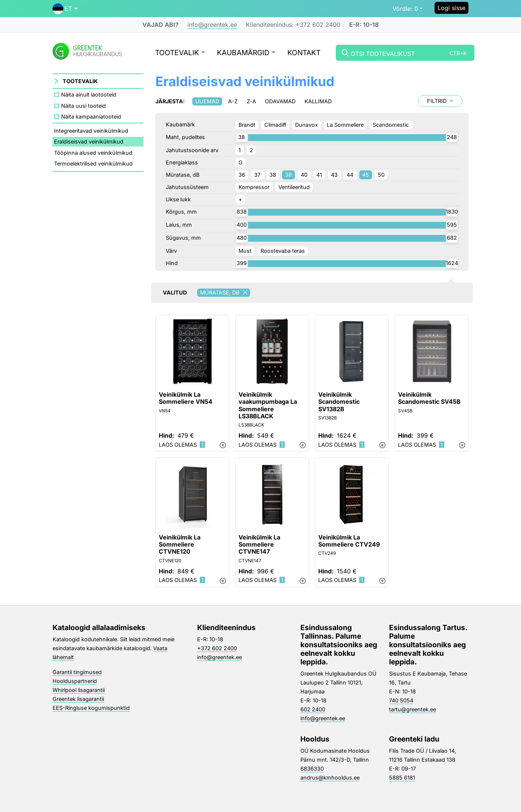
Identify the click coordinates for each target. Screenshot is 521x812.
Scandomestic (391, 125)
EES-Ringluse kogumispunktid (91, 708)
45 (366, 175)
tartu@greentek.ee (413, 709)
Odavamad (280, 101)
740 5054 (401, 700)
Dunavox (307, 125)
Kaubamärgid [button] (246, 53)
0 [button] (405, 9)
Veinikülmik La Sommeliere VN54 (186, 398)
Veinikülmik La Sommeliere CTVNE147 (259, 545)
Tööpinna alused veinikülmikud (93, 153)
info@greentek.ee (212, 25)
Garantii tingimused (77, 672)
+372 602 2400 (217, 648)
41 (319, 175)
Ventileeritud (294, 187)
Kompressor (254, 187)
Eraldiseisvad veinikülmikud (89, 141)
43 (334, 175)
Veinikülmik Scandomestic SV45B (429, 398)
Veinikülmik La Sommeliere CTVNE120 (180, 545)
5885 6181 (402, 778)
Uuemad (207, 101)
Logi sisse (451, 8)
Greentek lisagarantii (78, 699)
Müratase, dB (225, 293)
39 (288, 175)
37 (257, 175)
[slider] (241, 137)
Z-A (251, 101)
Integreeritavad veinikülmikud (91, 131)
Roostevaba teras (283, 251)
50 (381, 175)
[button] (65, 9)
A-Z (233, 101)
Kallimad (318, 101)
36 (242, 175)
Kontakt (304, 53)
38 (273, 175)
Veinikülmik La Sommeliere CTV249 (349, 541)
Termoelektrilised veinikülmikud (93, 163)
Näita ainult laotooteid (89, 95)
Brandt (247, 125)
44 (350, 175)
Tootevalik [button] (180, 53)
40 (304, 175)
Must (245, 251)
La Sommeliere (345, 125)
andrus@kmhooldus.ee (330, 778)
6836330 (312, 769)
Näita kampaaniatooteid (91, 117)
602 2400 (313, 709)
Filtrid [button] (440, 101)
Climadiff (275, 125)
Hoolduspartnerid (75, 681)
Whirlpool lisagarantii (79, 690)
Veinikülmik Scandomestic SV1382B (339, 402)
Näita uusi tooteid (83, 106)
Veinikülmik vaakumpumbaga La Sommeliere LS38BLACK (268, 405)
